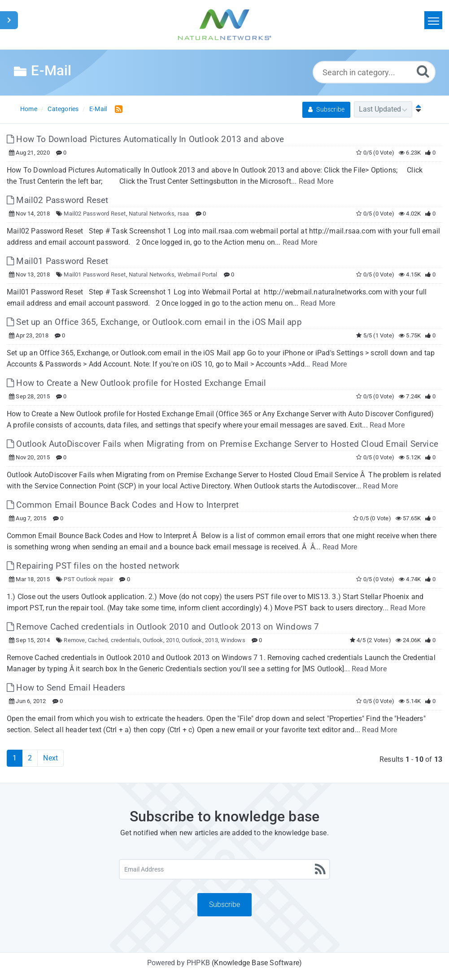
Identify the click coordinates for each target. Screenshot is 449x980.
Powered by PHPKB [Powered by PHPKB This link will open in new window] (179, 963)
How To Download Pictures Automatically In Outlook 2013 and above (145, 139)
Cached (98, 640)
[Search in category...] (374, 72)
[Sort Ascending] (416, 109)
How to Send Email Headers (66, 688)
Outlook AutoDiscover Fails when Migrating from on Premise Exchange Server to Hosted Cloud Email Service (222, 444)
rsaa (183, 214)
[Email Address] (224, 869)
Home (29, 109)
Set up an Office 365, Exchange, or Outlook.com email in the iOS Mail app (154, 322)
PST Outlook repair (88, 579)
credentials (125, 640)
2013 (211, 640)
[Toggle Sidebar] (9, 20)
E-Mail (98, 109)
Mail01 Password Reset (58, 261)
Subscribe (326, 109)
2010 (172, 640)
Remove (74, 640)
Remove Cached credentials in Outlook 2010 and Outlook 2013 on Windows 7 (163, 627)
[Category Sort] (383, 109)
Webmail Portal (198, 274)
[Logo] (225, 25)
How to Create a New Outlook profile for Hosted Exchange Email (137, 383)
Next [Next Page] (50, 758)
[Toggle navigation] (433, 20)
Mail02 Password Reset (58, 200)
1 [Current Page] (15, 758)
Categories (63, 109)
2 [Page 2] (30, 758)
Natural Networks (152, 214)
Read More (316, 181)
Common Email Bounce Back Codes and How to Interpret (123, 505)
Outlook (153, 640)
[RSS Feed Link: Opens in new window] (117, 109)
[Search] (423, 71)
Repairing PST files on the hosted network (93, 566)
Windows (233, 640)
